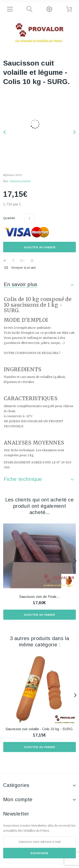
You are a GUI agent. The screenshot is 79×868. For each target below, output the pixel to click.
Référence (9, 175)
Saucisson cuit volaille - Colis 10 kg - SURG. (39, 729)
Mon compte (18, 799)
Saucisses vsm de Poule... (40, 597)
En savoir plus (21, 284)
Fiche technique (23, 479)
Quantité (9, 218)
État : (6, 181)
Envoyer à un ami (24, 268)
